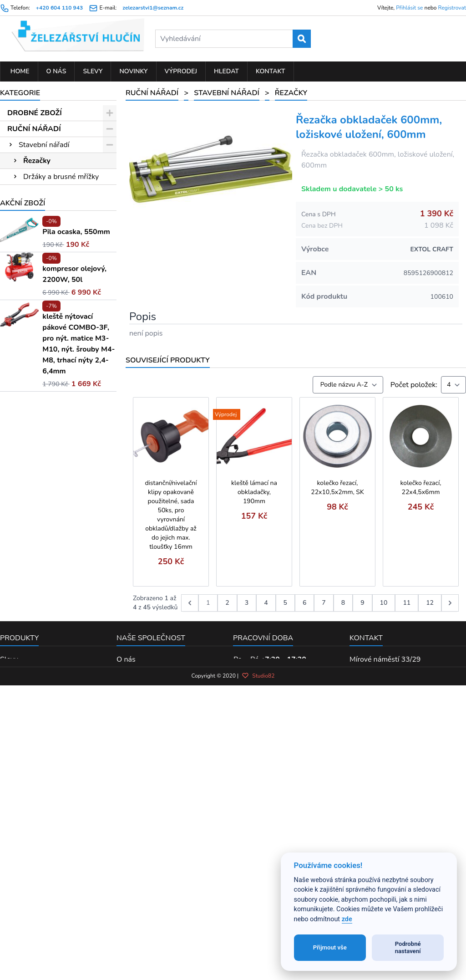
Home (19, 71)
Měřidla (31, 319)
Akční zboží (23, 636)
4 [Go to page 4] (266, 603)
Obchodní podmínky (149, 891)
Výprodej (181, 71)
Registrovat (452, 8)
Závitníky (33, 374)
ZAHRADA (25, 572)
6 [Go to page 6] (304, 603)
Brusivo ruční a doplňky (57, 485)
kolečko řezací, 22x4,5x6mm (421, 487)
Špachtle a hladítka (54, 209)
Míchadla (38, 193)
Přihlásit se (409, 8)
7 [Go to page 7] (324, 603)
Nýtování (33, 501)
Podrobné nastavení (408, 947)
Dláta (28, 406)
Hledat (226, 71)
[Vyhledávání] (233, 39)
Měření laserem (44, 422)
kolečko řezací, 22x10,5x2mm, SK (337, 487)
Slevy (93, 71)
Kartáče (31, 264)
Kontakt (271, 71)
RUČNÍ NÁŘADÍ (34, 129)
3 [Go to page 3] (247, 603)
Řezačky (37, 161)
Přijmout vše (330, 947)
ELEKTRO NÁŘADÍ (39, 556)
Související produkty (168, 360)
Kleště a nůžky (42, 438)
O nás (56, 71)
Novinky (133, 71)
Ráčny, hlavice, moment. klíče (52, 338)
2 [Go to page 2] (227, 603)
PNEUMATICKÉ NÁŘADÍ (48, 588)
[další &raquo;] (450, 603)
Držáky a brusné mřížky (61, 177)
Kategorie (20, 93)
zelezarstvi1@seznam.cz (153, 8)
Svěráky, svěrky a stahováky (41, 283)
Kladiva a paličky (46, 303)
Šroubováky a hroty (50, 225)
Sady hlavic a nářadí (51, 470)
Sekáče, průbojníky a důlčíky (46, 244)
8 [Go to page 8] (343, 603)
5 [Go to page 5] (285, 603)
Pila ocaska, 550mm (76, 664)
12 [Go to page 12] (430, 603)
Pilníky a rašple (43, 390)
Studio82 (258, 943)
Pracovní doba (263, 857)
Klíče (26, 358)
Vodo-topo (36, 517)
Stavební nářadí (44, 145)
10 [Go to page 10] (384, 603)
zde (347, 919)
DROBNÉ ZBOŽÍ (35, 113)
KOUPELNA (27, 604)
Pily (25, 454)
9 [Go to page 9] (362, 603)
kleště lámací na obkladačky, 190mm (254, 492)
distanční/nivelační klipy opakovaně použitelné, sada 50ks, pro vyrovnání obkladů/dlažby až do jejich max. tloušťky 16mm (171, 515)
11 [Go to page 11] (407, 603)
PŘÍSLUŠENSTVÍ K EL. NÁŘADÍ (45, 537)
